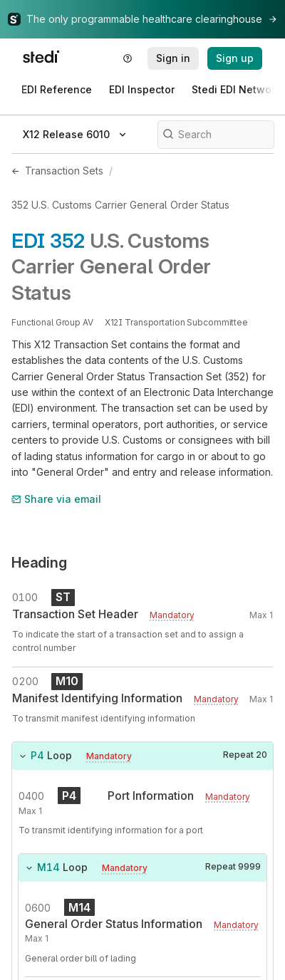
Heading (39, 563)
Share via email (56, 499)
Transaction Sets (64, 171)
